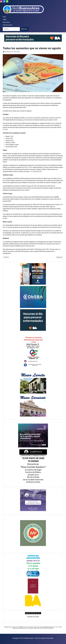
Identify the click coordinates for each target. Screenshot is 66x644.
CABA (5, 19)
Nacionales (6, 22)
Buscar (24, 29)
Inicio (4, 17)
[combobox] (11, 29)
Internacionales (7, 25)
